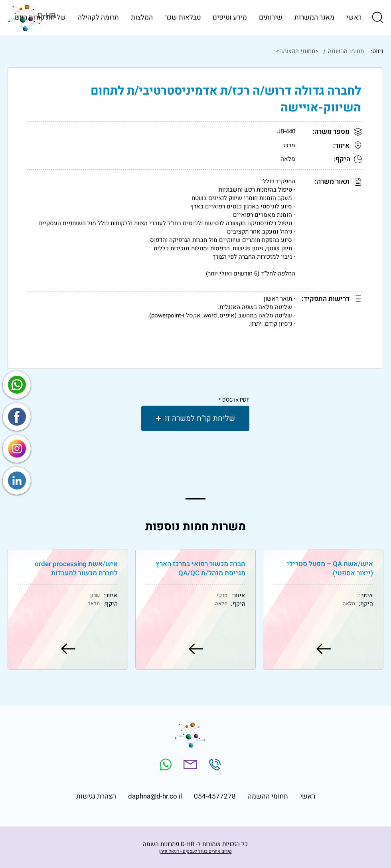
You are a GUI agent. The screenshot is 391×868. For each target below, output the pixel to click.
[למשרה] (323, 649)
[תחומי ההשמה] (345, 51)
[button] (377, 17)
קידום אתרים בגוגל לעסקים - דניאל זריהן (195, 851)
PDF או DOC (236, 400)
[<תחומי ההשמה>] (185, 51)
